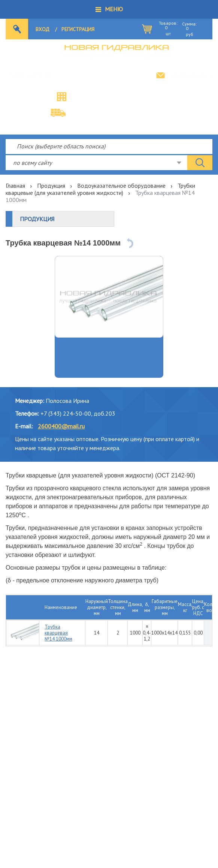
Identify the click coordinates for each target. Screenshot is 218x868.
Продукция (51, 186)
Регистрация (78, 29)
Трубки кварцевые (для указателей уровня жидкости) (100, 189)
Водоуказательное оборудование (121, 186)
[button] (109, 9)
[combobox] (96, 163)
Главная (15, 186)
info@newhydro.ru (191, 75)
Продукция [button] (37, 219)
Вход (43, 29)
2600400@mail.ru (61, 426)
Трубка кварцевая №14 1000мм (58, 633)
